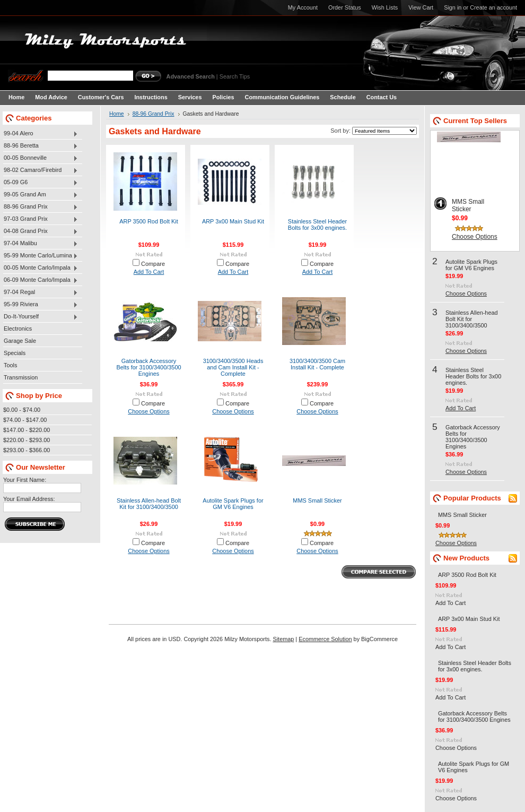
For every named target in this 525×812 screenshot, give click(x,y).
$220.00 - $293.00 (27, 440)
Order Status (345, 7)
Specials (15, 353)
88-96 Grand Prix (41, 207)
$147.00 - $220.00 (27, 430)
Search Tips (235, 76)
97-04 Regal (41, 292)
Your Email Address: (29, 499)
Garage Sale (20, 341)
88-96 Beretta (41, 146)
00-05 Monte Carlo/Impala (41, 268)
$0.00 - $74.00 (22, 410)
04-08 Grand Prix (41, 231)
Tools (10, 365)
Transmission (21, 377)
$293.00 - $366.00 (27, 450)
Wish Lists (385, 7)
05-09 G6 (41, 183)
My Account (303, 7)
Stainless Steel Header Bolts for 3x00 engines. (317, 224)
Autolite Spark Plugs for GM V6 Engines (233, 504)
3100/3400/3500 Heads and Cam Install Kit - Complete (233, 367)
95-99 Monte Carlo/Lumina (41, 256)
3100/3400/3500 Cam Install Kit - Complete (317, 364)
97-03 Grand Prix (41, 219)
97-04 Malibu (41, 244)
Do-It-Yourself (41, 317)
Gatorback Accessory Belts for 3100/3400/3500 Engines (148, 367)
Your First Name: (25, 480)
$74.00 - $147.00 (25, 420)
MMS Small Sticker (317, 500)
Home (117, 114)
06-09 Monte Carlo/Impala (41, 280)
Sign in (453, 7)
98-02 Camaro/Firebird (41, 170)
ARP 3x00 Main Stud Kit (233, 221)
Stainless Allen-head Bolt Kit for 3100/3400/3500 (149, 504)
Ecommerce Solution (325, 639)
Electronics (18, 329)
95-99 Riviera (41, 305)
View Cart (421, 7)
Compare (153, 264)
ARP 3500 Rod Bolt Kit (148, 221)
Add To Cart (149, 272)
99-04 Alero (41, 134)
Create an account (493, 7)
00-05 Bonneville (41, 158)
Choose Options (148, 411)
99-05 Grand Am (41, 195)
